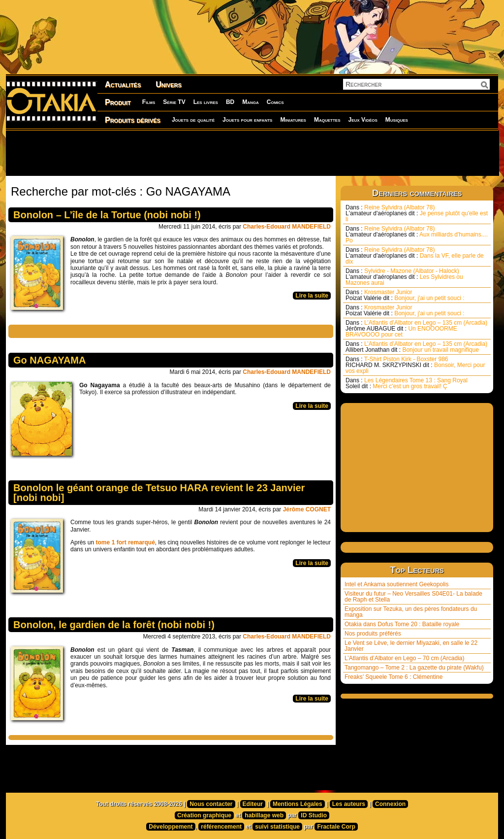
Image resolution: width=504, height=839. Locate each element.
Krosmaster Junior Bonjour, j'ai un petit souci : (405, 295)
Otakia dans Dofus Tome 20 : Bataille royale (402, 624)
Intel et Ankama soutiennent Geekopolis (396, 584)
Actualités (123, 84)
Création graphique (204, 815)
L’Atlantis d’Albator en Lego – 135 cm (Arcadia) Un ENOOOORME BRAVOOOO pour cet (416, 329)
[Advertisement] (252, 153)
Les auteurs (349, 804)
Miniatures (293, 120)
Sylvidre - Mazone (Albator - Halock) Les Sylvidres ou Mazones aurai (404, 277)
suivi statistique (277, 827)
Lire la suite (312, 296)
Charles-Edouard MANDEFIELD (287, 227)
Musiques (397, 120)
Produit (118, 102)
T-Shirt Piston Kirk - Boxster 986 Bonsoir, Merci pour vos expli (415, 365)
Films (149, 102)
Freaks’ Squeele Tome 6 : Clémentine (394, 677)
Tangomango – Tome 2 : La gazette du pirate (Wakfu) (414, 668)
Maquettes (327, 120)
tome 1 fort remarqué (126, 542)
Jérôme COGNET (307, 509)
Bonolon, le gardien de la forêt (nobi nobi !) (114, 625)
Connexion (390, 804)
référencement (221, 827)
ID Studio (314, 815)
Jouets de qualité (193, 120)
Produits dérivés (133, 120)
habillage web (264, 815)
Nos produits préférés (373, 634)
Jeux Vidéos (362, 120)
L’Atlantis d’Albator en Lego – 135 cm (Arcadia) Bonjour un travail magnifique (416, 347)
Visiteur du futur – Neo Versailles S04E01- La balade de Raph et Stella (413, 597)
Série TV (174, 102)
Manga (251, 102)
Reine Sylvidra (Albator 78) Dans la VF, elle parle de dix (415, 256)
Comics (275, 102)
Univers (169, 84)
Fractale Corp (336, 827)
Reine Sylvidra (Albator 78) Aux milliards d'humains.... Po (417, 235)
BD (230, 102)
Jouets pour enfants (247, 120)
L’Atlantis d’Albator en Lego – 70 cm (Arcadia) (404, 658)
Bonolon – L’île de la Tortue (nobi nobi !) (107, 215)
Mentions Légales (298, 804)
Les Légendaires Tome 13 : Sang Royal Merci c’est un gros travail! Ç (407, 383)
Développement (171, 827)
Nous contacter (211, 804)
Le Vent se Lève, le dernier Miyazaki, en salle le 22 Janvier (411, 646)
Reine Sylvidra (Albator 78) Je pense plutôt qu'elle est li (417, 213)
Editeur (253, 804)
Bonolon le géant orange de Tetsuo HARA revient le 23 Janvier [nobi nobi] (159, 493)
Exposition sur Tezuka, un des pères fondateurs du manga (411, 612)
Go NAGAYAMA (49, 360)
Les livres (206, 102)
